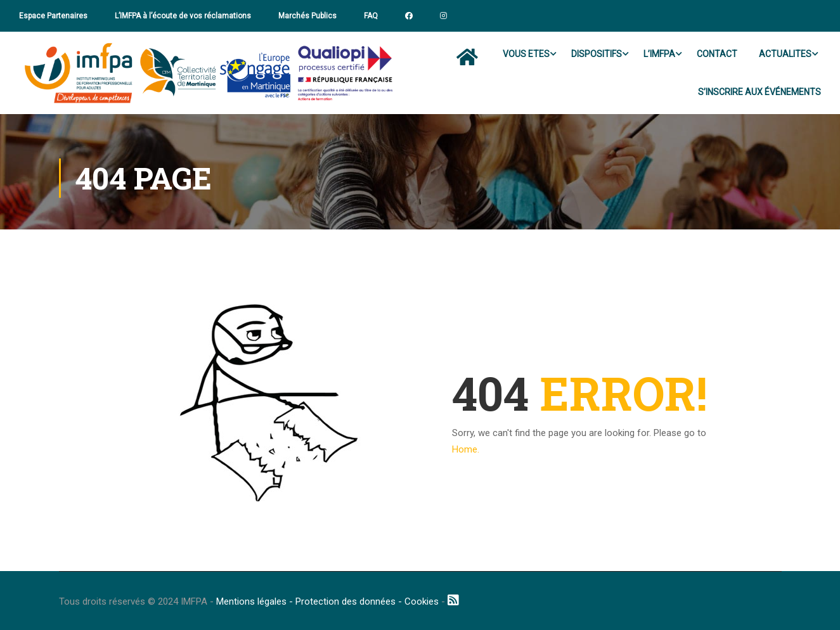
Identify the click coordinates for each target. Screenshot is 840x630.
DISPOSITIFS (597, 54)
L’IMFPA (659, 54)
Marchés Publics (307, 16)
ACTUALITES (785, 54)
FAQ (371, 16)
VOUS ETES (526, 54)
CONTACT (717, 54)
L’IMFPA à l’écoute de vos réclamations (183, 16)
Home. (466, 449)
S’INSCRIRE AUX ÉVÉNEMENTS (759, 92)
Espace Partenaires (53, 16)
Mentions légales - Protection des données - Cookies (327, 601)
